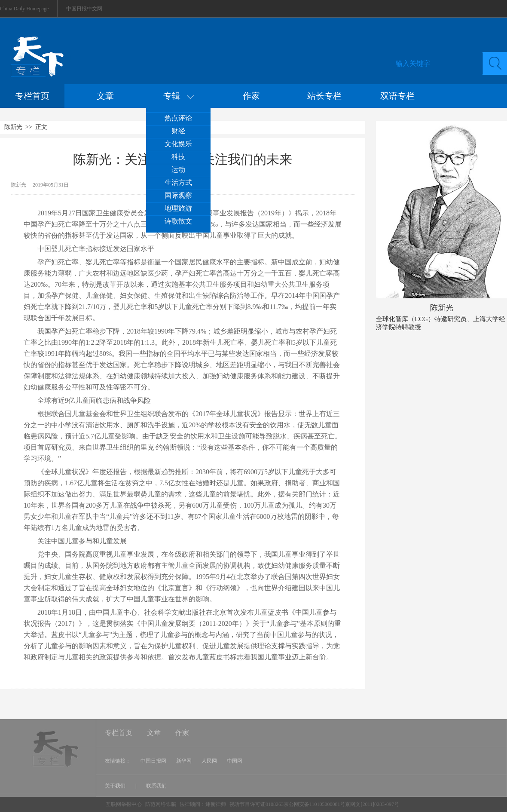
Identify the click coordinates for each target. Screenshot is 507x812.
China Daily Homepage (24, 9)
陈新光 (13, 127)
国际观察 (178, 195)
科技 (178, 157)
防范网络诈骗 (161, 804)
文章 (105, 96)
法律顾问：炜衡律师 (203, 804)
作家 (251, 96)
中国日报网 (153, 761)
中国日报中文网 (84, 9)
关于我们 (116, 786)
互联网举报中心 (124, 804)
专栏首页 (32, 96)
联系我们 (156, 786)
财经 (178, 131)
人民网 (209, 761)
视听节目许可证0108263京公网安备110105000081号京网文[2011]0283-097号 (314, 804)
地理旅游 (178, 208)
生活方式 (178, 182)
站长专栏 (324, 96)
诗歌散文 (178, 221)
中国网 (235, 761)
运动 (178, 170)
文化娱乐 (178, 144)
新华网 (184, 761)
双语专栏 (397, 96)
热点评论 (178, 118)
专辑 (179, 96)
